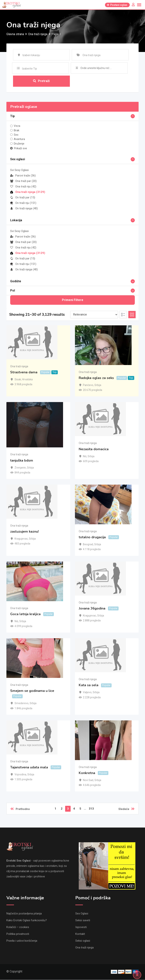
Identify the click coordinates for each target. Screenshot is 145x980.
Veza (17, 126)
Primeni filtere (73, 300)
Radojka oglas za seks (96, 378)
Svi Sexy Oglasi (19, 170)
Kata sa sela (89, 685)
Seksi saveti (83, 920)
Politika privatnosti (18, 934)
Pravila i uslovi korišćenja (22, 941)
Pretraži (41, 81)
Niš (85, 456)
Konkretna (87, 773)
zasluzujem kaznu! (24, 532)
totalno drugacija (92, 537)
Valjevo (87, 692)
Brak (17, 130)
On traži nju (23, 203)
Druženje (19, 144)
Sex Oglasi (82, 914)
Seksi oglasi (83, 941)
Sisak (18, 380)
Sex (16, 135)
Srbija (98, 385)
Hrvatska (27, 380)
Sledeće (126, 809)
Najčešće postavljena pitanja (24, 914)
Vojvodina (20, 774)
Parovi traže (23, 176)
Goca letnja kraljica (25, 614)
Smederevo (22, 703)
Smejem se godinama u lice (32, 691)
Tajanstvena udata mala (29, 767)
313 (91, 809)
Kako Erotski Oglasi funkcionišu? (27, 920)
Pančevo (88, 385)
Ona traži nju (23, 186)
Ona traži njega (28, 192)
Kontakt (80, 934)
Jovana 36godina (92, 608)
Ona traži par (23, 181)
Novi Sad (88, 780)
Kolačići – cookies (18, 927)
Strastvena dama (24, 372)
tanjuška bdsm (22, 460)
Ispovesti (81, 927)
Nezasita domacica (94, 449)
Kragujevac (21, 539)
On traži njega (24, 208)
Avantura (19, 139)
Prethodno (20, 809)
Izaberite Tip (30, 69)
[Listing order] (94, 315)
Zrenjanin (20, 468)
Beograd (88, 545)
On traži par (23, 197)
